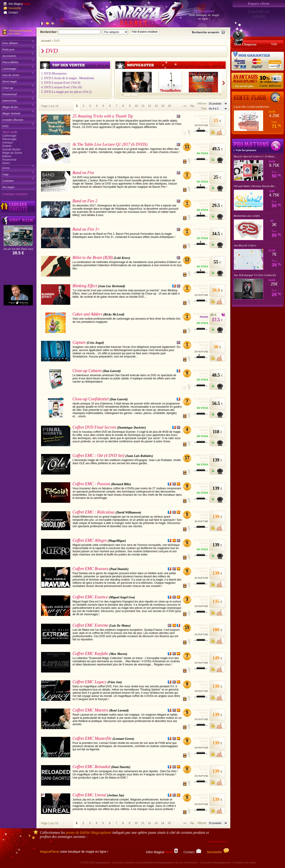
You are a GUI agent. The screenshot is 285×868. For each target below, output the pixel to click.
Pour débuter (10, 43)
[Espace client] (259, 4)
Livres (6, 168)
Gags (5, 174)
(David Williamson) (128, 512)
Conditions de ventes (244, 863)
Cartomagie (9, 69)
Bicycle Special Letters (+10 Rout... (255, 156)
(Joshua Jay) (116, 795)
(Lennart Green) (123, 739)
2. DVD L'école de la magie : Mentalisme (68, 78)
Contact (13, 13)
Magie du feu (10, 107)
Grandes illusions (13, 120)
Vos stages (8, 187)
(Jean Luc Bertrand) (111, 286)
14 (163, 106)
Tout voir (10, 132)
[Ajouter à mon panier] (217, 160)
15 (169, 106)
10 (136, 106)
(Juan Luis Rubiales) (139, 456)
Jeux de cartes (11, 75)
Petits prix (8, 49)
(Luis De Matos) (120, 626)
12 (149, 106)
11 (143, 106)
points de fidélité (89, 833)
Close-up (8, 88)
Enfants (7, 146)
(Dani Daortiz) (121, 767)
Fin (192, 106)
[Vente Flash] (258, 98)
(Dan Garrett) (112, 371)
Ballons (7, 156)
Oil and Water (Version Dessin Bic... (255, 186)
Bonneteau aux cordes (247, 216)
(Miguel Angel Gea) (122, 597)
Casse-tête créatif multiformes (252, 107)
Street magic (10, 81)
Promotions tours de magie (258, 146)
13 (156, 106)
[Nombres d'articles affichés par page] (218, 104)
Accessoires (9, 56)
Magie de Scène (12, 153)
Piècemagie (9, 139)
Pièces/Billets (10, 62)
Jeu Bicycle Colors (245, 245)
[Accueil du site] (128, 15)
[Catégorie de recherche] (115, 32)
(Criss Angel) (95, 343)
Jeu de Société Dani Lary (18, 249)
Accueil (46, 41)
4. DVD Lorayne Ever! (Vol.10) (61, 87)
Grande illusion (11, 149)
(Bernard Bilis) (121, 484)
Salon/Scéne (10, 100)
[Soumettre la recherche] (145, 32)
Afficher (202, 104)
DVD (5, 126)
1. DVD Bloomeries (54, 74)
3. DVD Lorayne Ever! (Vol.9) (61, 83)
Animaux (8, 143)
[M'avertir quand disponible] (217, 132)
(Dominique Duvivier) (131, 428)
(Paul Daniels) (119, 569)
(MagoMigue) (117, 541)
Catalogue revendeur (15, 194)
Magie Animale (11, 113)
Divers (6, 163)
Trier (204, 109)
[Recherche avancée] (208, 32)
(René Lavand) (119, 710)
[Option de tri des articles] (218, 109)
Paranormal (10, 94)
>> (185, 106)
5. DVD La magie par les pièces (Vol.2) (66, 92)
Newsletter (15, 8)
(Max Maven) (118, 654)
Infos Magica (162, 852)
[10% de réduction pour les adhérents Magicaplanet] (258, 81)
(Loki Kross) (122, 258)
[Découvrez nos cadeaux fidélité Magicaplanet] (18, 207)
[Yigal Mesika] (18, 295)
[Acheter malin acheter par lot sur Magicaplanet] (18, 220)
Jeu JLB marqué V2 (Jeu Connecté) (255, 275)
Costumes (8, 181)
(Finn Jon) (115, 682)
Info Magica (19, 4)
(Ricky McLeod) (114, 314)
